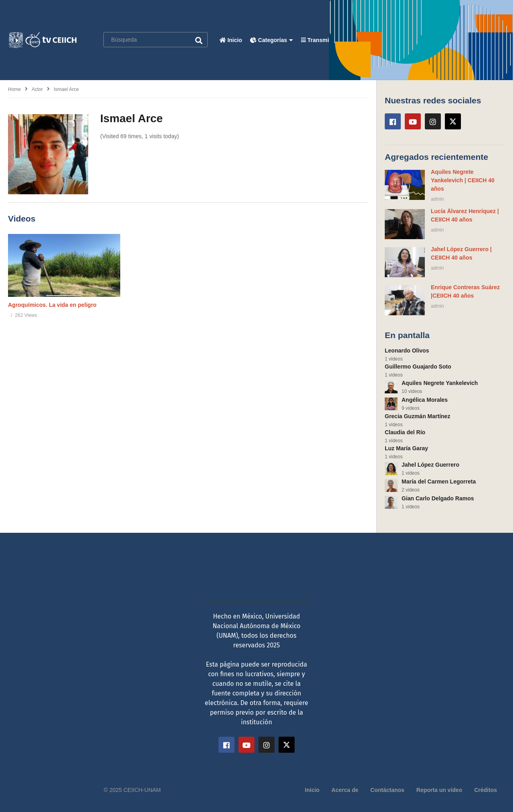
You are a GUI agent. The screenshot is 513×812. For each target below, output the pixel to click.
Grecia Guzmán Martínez (417, 416)
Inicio (231, 40)
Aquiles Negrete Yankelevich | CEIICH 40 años (463, 180)
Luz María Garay (406, 448)
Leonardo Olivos (407, 351)
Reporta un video (439, 790)
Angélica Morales (425, 400)
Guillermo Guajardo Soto (418, 367)
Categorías (272, 40)
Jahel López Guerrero (430, 465)
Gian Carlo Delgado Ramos (438, 498)
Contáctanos (387, 790)
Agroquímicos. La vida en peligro (52, 305)
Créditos (486, 790)
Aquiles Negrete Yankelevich (440, 383)
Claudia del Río (405, 432)
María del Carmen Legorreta (439, 482)
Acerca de (345, 790)
